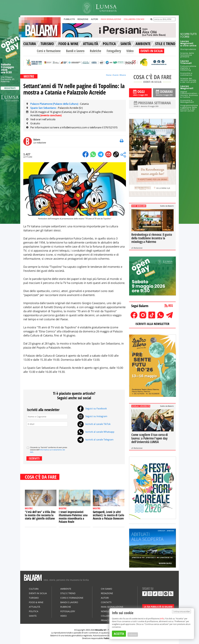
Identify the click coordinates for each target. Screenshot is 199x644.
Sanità (33, 616)
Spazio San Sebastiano (44, 108)
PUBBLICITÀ (69, 19)
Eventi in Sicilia (38, 593)
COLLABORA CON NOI (134, 19)
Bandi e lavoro (75, 51)
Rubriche (96, 51)
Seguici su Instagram (92, 416)
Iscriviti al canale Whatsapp (96, 432)
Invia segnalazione (112, 607)
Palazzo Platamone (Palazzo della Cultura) (55, 104)
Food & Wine (36, 602)
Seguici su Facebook (92, 408)
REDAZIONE (83, 19)
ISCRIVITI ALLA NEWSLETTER (152, 324)
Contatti (106, 602)
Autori (105, 598)
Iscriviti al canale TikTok (94, 424)
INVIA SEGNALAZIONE (111, 19)
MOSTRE (29, 76)
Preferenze (133, 635)
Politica (34, 611)
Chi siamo (106, 589)
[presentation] (51, 435)
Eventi (116, 75)
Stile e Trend (68, 593)
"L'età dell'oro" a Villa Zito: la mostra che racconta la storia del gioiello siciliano (40, 515)
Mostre (123, 75)
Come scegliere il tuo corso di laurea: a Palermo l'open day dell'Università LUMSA (150, 438)
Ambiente (66, 589)
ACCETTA (119, 634)
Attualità (35, 607)
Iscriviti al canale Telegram (95, 439)
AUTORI (95, 19)
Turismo (34, 598)
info (162, 619)
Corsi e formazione (49, 51)
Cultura (34, 589)
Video (130, 51)
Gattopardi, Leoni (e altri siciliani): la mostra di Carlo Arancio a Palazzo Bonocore (108, 515)
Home (109, 75)
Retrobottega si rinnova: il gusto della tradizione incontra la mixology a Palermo (152, 238)
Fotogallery (114, 51)
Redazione (138, 248)
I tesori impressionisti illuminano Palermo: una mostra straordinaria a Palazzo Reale (73, 517)
